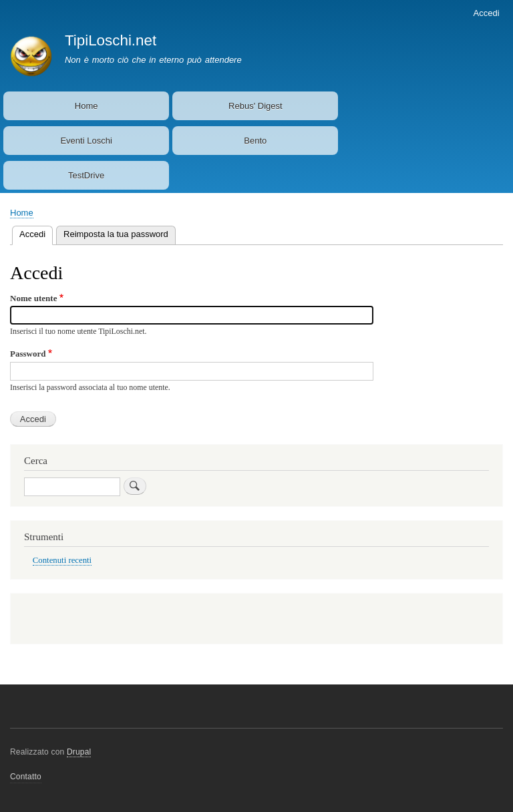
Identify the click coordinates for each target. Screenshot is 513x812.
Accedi (487, 13)
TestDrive (86, 175)
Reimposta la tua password (116, 234)
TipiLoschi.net (111, 40)
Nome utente (33, 298)
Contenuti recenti (62, 560)
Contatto (26, 777)
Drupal (79, 752)
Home (87, 106)
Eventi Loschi (86, 141)
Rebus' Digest (255, 106)
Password (28, 354)
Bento (255, 141)
